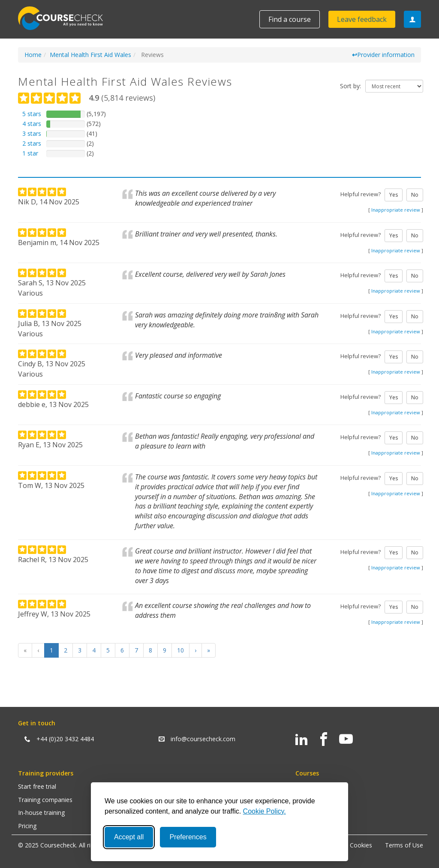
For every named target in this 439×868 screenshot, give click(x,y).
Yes (394, 195)
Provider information (383, 55)
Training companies (45, 800)
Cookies (361, 845)
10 (180, 650)
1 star (30, 153)
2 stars (32, 143)
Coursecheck (65, 18)
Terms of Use (404, 845)
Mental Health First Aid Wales (90, 55)
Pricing (27, 826)
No (415, 195)
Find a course (290, 19)
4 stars (32, 124)
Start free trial (37, 786)
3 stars (32, 133)
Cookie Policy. (265, 811)
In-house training (41, 813)
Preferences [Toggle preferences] (188, 837)
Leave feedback (362, 19)
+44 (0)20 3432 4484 (65, 739)
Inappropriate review (396, 210)
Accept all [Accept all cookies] (129, 837)
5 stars (32, 114)
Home (33, 55)
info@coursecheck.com (203, 739)
